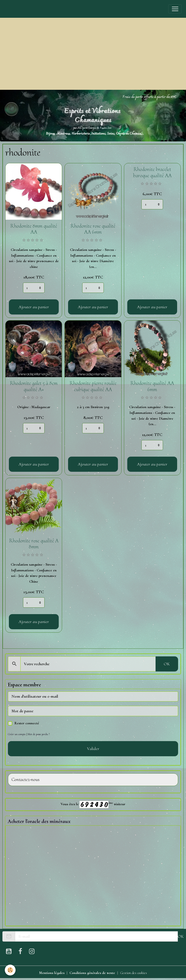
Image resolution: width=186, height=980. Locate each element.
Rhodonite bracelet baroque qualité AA (152, 172)
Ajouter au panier (34, 307)
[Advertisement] (93, 54)
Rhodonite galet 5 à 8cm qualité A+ (34, 386)
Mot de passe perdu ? (39, 734)
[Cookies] (10, 970)
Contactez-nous (26, 780)
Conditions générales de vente (92, 973)
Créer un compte (17, 734)
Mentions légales (52, 973)
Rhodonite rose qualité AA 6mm (93, 229)
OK (167, 664)
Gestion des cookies (134, 973)
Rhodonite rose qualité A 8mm (34, 544)
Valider (93, 749)
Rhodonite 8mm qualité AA (34, 229)
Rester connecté (27, 723)
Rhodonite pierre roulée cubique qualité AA (93, 386)
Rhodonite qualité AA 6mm (152, 386)
